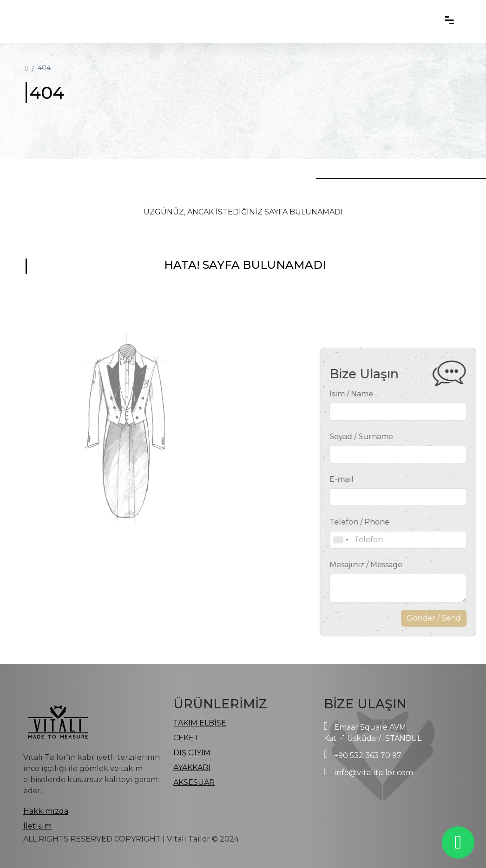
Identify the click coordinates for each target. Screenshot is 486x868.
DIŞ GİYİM (192, 753)
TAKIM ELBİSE (200, 723)
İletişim (37, 826)
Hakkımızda (46, 811)
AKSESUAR (194, 782)
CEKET (186, 738)
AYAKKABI (192, 768)
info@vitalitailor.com (374, 773)
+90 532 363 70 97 (368, 755)
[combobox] (367, 540)
